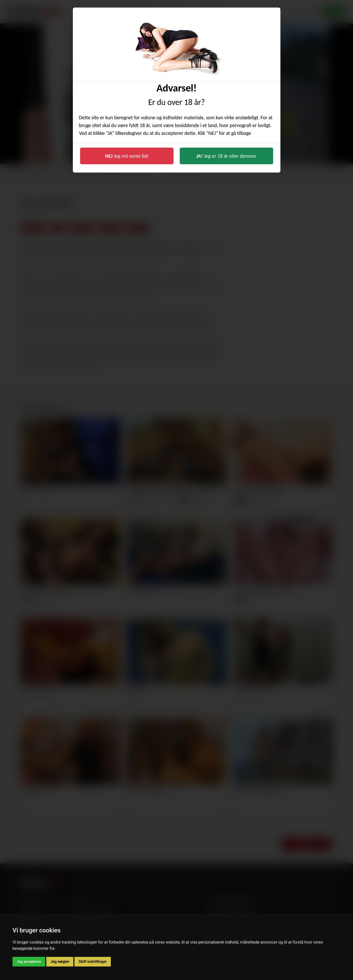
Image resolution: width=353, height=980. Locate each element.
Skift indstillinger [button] (93, 962)
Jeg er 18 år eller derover (226, 156)
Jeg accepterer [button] (29, 962)
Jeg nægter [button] (60, 962)
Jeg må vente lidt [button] (127, 156)
